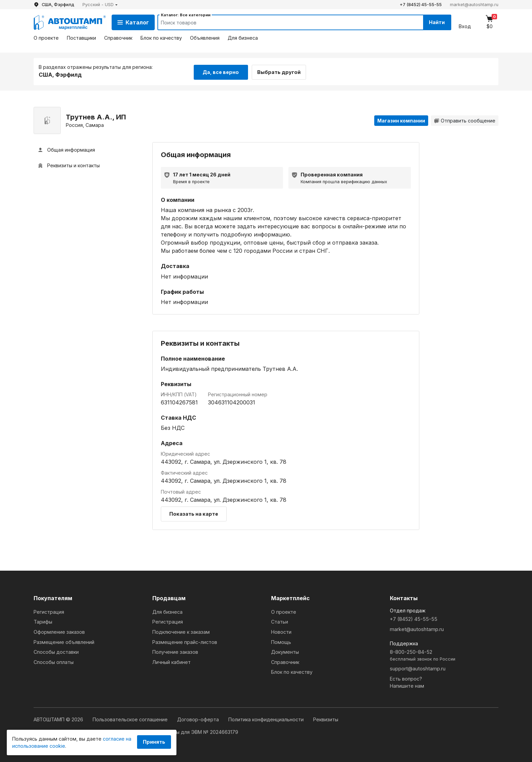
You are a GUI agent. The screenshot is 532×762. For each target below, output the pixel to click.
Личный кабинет (172, 661)
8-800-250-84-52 (444, 655)
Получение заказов (175, 651)
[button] (100, 5)
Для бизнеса (243, 38)
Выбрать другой (282, 71)
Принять (154, 742)
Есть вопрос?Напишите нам (407, 681)
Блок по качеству (161, 38)
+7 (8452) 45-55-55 (421, 5)
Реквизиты (326, 718)
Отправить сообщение (465, 120)
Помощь (281, 641)
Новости (281, 631)
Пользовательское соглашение (131, 718)
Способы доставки (56, 651)
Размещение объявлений (64, 641)
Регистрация (49, 611)
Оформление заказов (59, 631)
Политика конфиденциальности (267, 718)
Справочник (118, 38)
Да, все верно (221, 71)
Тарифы (43, 621)
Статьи (280, 621)
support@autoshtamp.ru (418, 668)
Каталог (133, 22)
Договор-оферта (199, 718)
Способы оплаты (54, 661)
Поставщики (81, 38)
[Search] (283, 22)
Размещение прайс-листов (185, 641)
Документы (285, 651)
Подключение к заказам (181, 631)
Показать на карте (194, 513)
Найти (435, 22)
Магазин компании (401, 120)
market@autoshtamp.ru (474, 5)
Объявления (205, 38)
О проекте (46, 38)
